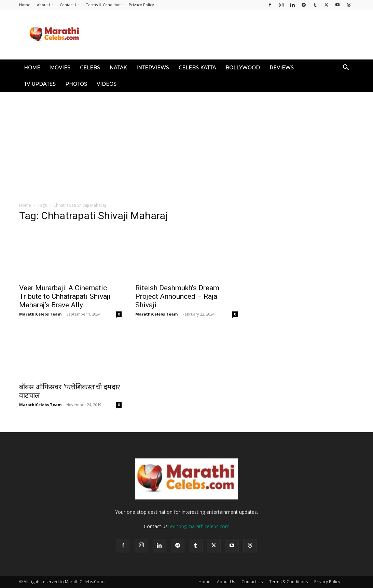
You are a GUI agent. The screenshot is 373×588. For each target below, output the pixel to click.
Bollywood (243, 68)
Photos (76, 84)
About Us (45, 5)
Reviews (282, 68)
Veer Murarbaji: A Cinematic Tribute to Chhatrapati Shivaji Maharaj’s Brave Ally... (65, 296)
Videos (107, 84)
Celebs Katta (197, 68)
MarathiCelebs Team (40, 314)
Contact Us (70, 5)
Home (25, 5)
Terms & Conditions (104, 5)
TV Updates (40, 84)
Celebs (90, 68)
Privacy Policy (141, 5)
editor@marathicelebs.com (200, 526)
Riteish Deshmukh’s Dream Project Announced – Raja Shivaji (177, 296)
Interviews (153, 68)
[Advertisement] (186, 144)
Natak (118, 68)
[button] (346, 68)
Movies (60, 68)
